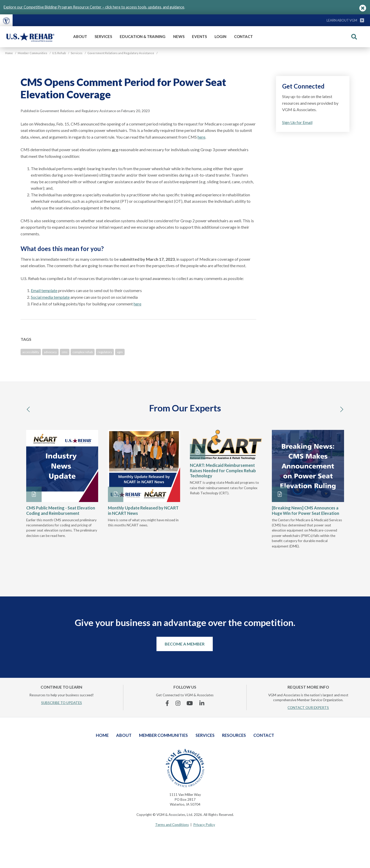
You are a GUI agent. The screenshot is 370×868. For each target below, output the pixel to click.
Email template (44, 290)
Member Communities (163, 735)
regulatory (105, 352)
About (80, 36)
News (179, 36)
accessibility (31, 352)
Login (220, 36)
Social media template (50, 297)
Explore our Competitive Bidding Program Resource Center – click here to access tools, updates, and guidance (94, 7)
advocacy (50, 352)
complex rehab (83, 352)
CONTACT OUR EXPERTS (308, 708)
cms (65, 352)
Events (199, 36)
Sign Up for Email (297, 122)
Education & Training (143, 36)
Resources (234, 735)
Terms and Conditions (172, 825)
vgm (120, 352)
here (201, 137)
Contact (243, 36)
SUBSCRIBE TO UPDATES (62, 703)
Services (103, 36)
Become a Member (185, 644)
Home (102, 735)
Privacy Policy (204, 825)
